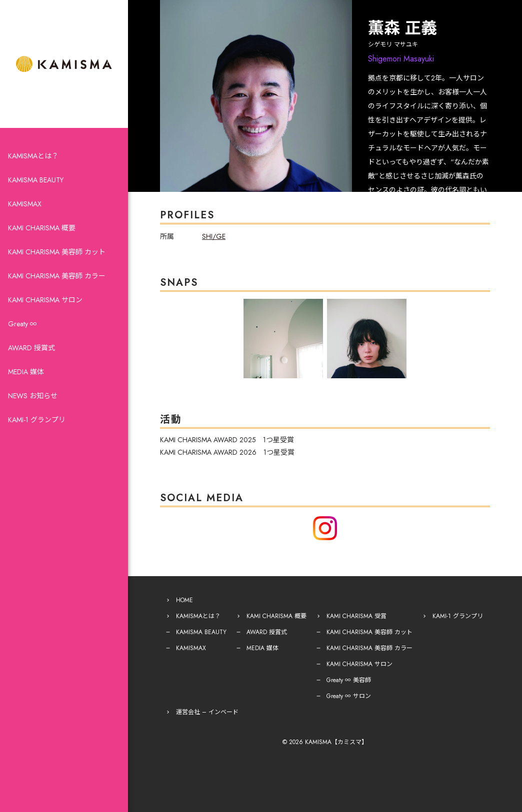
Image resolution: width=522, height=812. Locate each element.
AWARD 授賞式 (31, 348)
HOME (184, 600)
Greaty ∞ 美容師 (349, 680)
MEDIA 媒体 (26, 372)
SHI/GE (214, 236)
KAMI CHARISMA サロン (45, 300)
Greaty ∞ (22, 324)
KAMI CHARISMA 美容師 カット (57, 252)
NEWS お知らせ (33, 396)
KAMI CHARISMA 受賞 (356, 616)
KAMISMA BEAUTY (36, 180)
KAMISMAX (25, 204)
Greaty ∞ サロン (349, 696)
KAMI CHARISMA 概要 (42, 228)
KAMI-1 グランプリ (37, 420)
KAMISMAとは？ (33, 156)
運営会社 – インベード (207, 712)
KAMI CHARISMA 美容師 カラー (57, 276)
